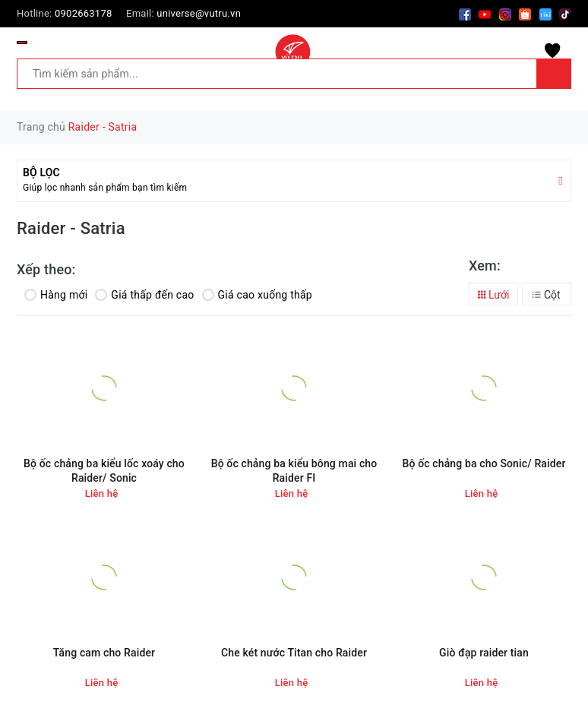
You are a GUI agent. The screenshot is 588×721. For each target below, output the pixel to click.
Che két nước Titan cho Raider (294, 653)
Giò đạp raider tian (484, 653)
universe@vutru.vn (199, 13)
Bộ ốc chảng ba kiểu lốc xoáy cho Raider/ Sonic (104, 471)
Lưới (494, 295)
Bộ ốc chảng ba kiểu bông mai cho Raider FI (294, 471)
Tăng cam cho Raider (104, 653)
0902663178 (84, 13)
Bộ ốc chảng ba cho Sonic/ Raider (484, 463)
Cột (546, 295)
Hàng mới (56, 295)
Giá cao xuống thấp (257, 295)
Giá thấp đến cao (144, 295)
